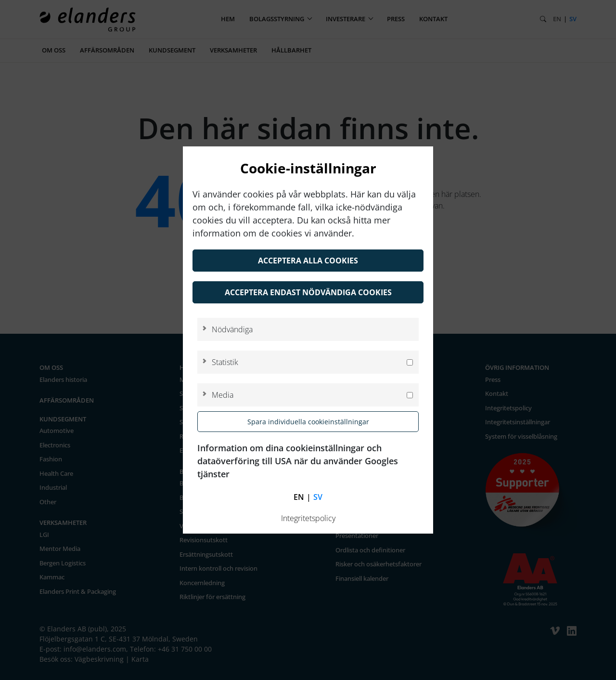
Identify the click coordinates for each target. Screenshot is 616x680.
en (299, 497)
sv (318, 497)
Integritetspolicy (308, 518)
